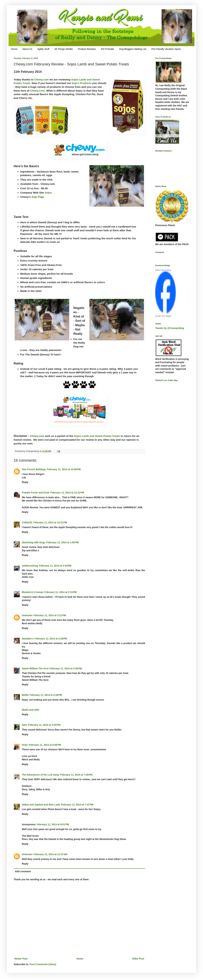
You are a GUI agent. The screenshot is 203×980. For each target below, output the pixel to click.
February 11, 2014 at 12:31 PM (50, 522)
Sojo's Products (82, 83)
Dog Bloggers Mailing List (133, 49)
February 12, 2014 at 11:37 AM (50, 854)
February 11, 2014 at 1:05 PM (63, 542)
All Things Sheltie (64, 49)
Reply (25, 482)
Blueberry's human (33, 592)
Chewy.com (41, 80)
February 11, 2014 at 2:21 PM (50, 615)
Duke (25, 745)
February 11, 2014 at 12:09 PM (64, 469)
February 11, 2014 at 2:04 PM (55, 566)
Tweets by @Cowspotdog (170, 328)
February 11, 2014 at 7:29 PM (76, 775)
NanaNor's (28, 639)
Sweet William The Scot (35, 668)
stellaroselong (30, 566)
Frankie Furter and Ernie (36, 493)
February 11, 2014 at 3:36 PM (66, 668)
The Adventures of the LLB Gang (40, 775)
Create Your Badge (163, 316)
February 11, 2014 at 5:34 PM (44, 725)
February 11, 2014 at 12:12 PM (67, 493)
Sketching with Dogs (34, 542)
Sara (24, 725)
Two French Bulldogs (34, 469)
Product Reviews (87, 49)
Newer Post (21, 959)
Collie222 (27, 522)
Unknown (27, 615)
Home (14, 49)
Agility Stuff (43, 49)
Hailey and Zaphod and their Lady (41, 805)
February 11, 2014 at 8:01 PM (53, 824)
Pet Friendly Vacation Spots (166, 49)
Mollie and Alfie (31, 710)
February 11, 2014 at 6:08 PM (45, 745)
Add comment (23, 871)
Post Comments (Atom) (43, 964)
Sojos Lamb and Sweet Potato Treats (97, 436)
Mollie (25, 695)
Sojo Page (38, 197)
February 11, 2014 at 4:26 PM (46, 695)
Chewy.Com (37, 91)
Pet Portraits (108, 49)
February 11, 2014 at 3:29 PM (51, 639)
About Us (27, 49)
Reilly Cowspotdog (163, 270)
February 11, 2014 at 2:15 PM (61, 592)
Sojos (48, 193)
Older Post (138, 959)
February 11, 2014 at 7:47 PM (77, 805)
